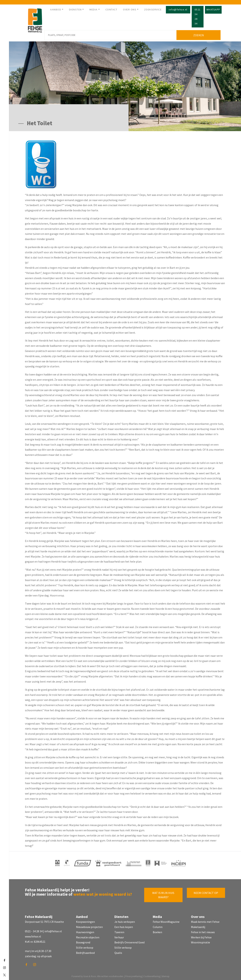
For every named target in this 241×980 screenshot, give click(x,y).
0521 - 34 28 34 (34, 930)
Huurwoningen (85, 931)
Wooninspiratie (200, 941)
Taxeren (119, 931)
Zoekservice (153, 10)
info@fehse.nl (178, 10)
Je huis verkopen (125, 920)
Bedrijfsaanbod (85, 951)
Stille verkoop (85, 946)
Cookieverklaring (152, 975)
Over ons (130, 10)
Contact (111, 10)
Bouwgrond (83, 941)
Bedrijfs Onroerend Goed (129, 941)
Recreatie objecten (88, 936)
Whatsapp (213, 10)
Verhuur (119, 936)
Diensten (75, 10)
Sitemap (166, 975)
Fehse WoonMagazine (166, 920)
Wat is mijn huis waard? (163, 894)
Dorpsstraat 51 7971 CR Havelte (44, 920)
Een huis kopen (124, 926)
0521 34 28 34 (198, 17)
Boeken (157, 931)
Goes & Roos (90, 975)
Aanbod (56, 10)
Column (158, 926)
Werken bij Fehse (201, 936)
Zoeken (199, 34)
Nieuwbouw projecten (89, 926)
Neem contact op (206, 892)
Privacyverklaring (134, 975)
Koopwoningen (85, 920)
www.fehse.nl (33, 935)
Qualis (118, 951)
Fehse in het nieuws (203, 931)
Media (94, 10)
